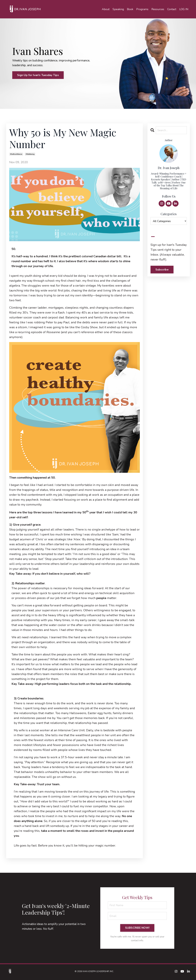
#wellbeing (30, 154)
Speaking (118, 9)
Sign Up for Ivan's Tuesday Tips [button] (38, 75)
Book (130, 9)
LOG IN (184, 9)
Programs (142, 9)
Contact (172, 9)
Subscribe (162, 270)
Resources (158, 9)
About (105, 9)
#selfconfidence (16, 154)
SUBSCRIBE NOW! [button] (137, 929)
